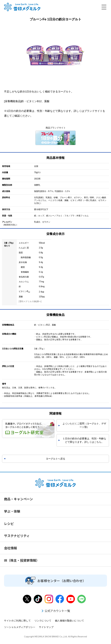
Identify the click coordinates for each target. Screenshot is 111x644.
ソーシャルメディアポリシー (20, 627)
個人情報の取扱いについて (69, 620)
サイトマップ (46, 627)
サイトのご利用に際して (17, 620)
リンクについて (43, 620)
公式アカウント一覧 (55, 611)
